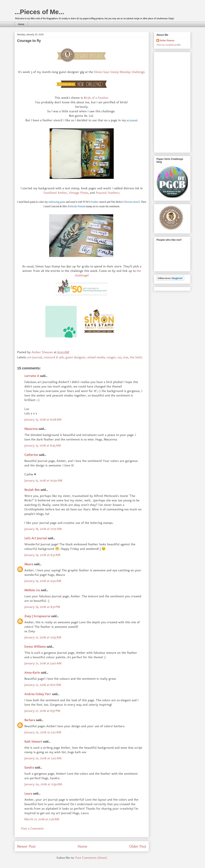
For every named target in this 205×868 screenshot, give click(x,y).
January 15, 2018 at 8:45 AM (43, 445)
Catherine (31, 455)
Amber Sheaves (167, 40)
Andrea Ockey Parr (38, 694)
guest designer (76, 357)
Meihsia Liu (32, 590)
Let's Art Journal (36, 538)
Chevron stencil (132, 202)
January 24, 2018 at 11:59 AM (43, 784)
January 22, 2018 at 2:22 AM (43, 732)
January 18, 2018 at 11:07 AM (43, 529)
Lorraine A (32, 376)
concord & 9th (54, 357)
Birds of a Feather (96, 98)
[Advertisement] (169, 101)
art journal (132, 120)
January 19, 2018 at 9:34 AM (43, 581)
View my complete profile (169, 45)
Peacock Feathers (108, 193)
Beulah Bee (32, 490)
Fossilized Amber (55, 193)
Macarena (31, 429)
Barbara (30, 720)
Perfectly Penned (76, 206)
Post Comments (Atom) (91, 858)
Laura (28, 793)
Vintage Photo (78, 193)
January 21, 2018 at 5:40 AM (43, 663)
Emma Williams (35, 647)
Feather (94, 202)
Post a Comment (32, 828)
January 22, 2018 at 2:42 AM (43, 758)
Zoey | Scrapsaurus (37, 616)
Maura (29, 564)
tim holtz (136, 357)
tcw (126, 357)
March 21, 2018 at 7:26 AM (42, 819)
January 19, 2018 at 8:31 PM (42, 607)
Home (21, 24)
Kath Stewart (33, 741)
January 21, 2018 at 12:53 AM (43, 637)
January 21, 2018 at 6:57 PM (42, 711)
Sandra (29, 767)
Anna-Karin (32, 672)
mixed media (96, 357)
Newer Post (26, 846)
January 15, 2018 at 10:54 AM (43, 480)
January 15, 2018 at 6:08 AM (43, 419)
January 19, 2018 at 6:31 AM (42, 555)
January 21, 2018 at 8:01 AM (43, 685)
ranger (111, 357)
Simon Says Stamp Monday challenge (119, 72)
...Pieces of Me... (39, 12)
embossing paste (57, 202)
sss (119, 357)
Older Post (138, 846)
